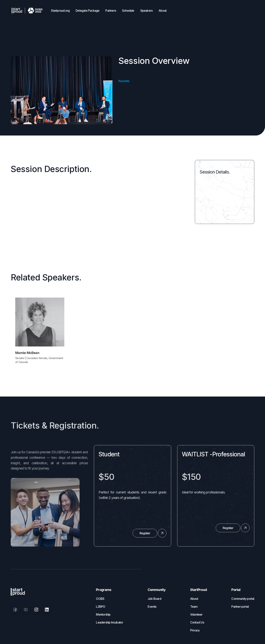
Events (152, 607)
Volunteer (196, 614)
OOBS (100, 599)
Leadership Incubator (109, 622)
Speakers (147, 11)
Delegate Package (87, 11)
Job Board (154, 599)
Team (194, 607)
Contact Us (197, 622)
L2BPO (101, 607)
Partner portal (240, 607)
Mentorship (103, 614)
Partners (111, 11)
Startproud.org (60, 11)
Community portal (243, 599)
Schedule (128, 11)
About (162, 11)
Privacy (195, 630)
